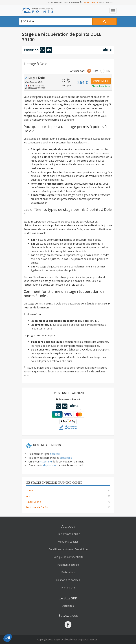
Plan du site (68, 587)
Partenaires (68, 572)
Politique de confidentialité (68, 557)
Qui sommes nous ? (68, 534)
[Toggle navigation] (113, 11)
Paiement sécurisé (68, 565)
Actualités (68, 606)
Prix (108, 71)
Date (95, 71)
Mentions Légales (68, 542)
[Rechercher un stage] (105, 21)
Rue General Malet (34, 82)
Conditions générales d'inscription (68, 549)
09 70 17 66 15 (90, 2)
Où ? (24, 21)
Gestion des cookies (68, 580)
